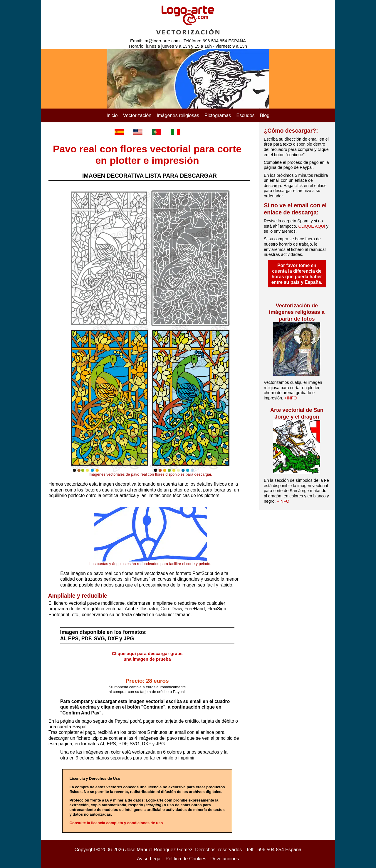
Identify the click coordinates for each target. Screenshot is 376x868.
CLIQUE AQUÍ (312, 226)
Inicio (112, 115)
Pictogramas (218, 115)
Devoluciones (225, 859)
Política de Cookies (186, 859)
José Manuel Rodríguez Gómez (159, 849)
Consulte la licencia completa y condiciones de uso (116, 823)
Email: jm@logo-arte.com (155, 41)
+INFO (291, 398)
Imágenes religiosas (178, 115)
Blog (265, 115)
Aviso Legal (149, 859)
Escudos (245, 115)
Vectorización (137, 115)
